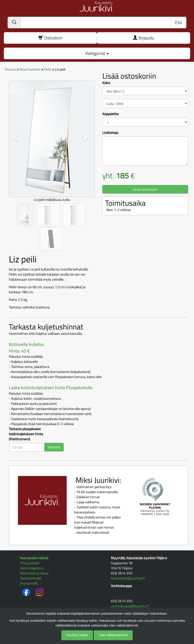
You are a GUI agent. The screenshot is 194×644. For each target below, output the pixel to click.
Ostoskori (50, 38)
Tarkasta (54, 447)
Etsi (179, 22)
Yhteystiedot (30, 563)
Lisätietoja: (110, 133)
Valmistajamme (32, 568)
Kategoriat (97, 53)
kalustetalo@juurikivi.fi (128, 578)
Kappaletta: (111, 114)
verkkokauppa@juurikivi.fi (130, 606)
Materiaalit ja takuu (34, 573)
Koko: (106, 83)
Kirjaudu (144, 38)
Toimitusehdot (31, 578)
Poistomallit (29, 583)
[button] (15, 137)
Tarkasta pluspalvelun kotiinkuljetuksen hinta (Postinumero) (26, 434)
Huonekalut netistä (34, 558)
